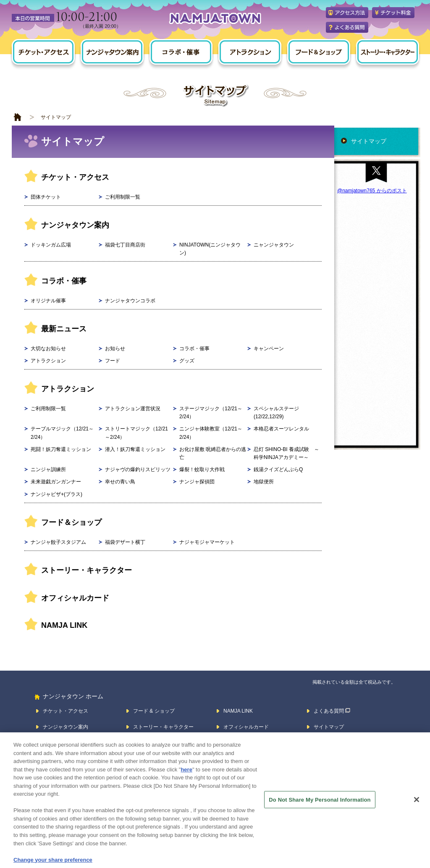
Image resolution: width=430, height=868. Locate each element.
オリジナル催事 (48, 301)
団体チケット (46, 197)
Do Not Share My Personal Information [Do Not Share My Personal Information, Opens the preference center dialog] (320, 805)
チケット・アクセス (75, 177)
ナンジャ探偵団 (197, 482)
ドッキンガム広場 (51, 245)
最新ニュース (64, 329)
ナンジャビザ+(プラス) (56, 494)
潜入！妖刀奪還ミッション (135, 449)
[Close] (417, 805)
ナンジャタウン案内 (75, 225)
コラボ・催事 (64, 281)
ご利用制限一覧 (123, 197)
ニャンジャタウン (274, 245)
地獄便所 (264, 482)
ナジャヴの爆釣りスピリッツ (138, 469)
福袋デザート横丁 (125, 542)
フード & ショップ (154, 711)
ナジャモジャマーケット (207, 542)
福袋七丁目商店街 (125, 245)
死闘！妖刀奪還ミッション (61, 449)
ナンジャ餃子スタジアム (58, 542)
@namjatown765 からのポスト (372, 191)
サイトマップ (369, 141)
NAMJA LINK (64, 625)
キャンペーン (269, 349)
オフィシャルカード (75, 598)
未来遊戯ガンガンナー (56, 482)
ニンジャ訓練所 (48, 469)
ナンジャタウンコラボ (130, 301)
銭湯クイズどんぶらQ (278, 469)
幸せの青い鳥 (120, 482)
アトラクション (48, 361)
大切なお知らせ (48, 349)
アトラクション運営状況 (133, 409)
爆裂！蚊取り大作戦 (202, 469)
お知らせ (115, 349)
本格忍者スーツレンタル (281, 429)
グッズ (187, 361)
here (186, 775)
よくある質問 (329, 711)
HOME (18, 117)
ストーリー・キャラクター (87, 570)
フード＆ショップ (71, 522)
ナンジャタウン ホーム (73, 696)
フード (113, 361)
